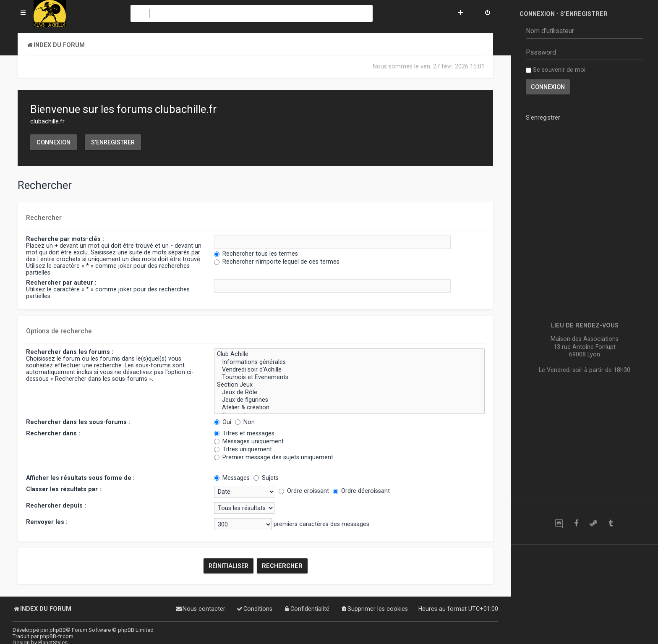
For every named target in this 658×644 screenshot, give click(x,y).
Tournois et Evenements (349, 377)
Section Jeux (349, 385)
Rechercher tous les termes (256, 254)
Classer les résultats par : (64, 489)
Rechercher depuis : (56, 505)
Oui (223, 422)
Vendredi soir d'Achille (349, 370)
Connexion (54, 142)
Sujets (266, 478)
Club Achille (349, 354)
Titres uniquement (243, 449)
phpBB (58, 630)
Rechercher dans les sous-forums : (78, 422)
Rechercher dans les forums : (70, 352)
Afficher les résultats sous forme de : (80, 478)
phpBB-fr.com (57, 636)
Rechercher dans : (53, 433)
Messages (232, 478)
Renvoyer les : (47, 522)
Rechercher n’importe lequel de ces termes (277, 262)
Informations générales (349, 362)
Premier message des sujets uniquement (274, 457)
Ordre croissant (304, 491)
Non (245, 422)
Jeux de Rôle (349, 393)
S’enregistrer (113, 142)
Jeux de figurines (349, 400)
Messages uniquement (249, 441)
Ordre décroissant (361, 491)
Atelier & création (349, 408)
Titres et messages (244, 433)
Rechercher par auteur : (61, 283)
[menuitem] (488, 13)
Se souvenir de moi (556, 70)
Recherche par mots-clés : (65, 239)
